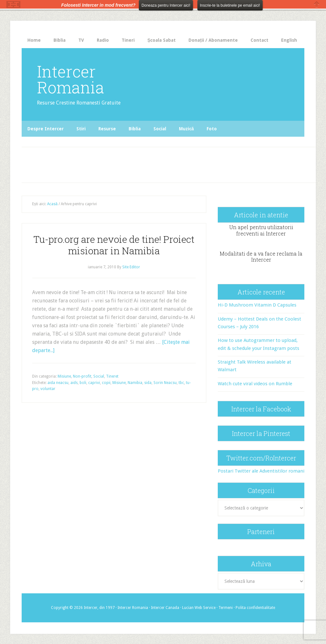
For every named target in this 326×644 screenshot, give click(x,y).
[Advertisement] (139, 163)
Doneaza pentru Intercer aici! (166, 5)
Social (99, 376)
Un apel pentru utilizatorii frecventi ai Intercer (261, 230)
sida (148, 383)
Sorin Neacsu (165, 383)
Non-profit (82, 376)
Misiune (64, 376)
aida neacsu (58, 383)
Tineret (112, 376)
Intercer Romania (71, 79)
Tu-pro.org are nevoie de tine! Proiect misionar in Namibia (114, 245)
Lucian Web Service (199, 608)
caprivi (94, 383)
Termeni (226, 608)
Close (317, 4)
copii (106, 383)
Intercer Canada (165, 608)
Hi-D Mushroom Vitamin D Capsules (257, 305)
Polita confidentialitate (255, 608)
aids (74, 383)
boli (83, 383)
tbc (181, 383)
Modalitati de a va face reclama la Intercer (261, 257)
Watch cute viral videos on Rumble (255, 384)
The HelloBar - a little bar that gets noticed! (13, 4)
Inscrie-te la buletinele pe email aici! (230, 5)
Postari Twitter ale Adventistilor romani (261, 471)
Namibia (135, 383)
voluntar (48, 389)
